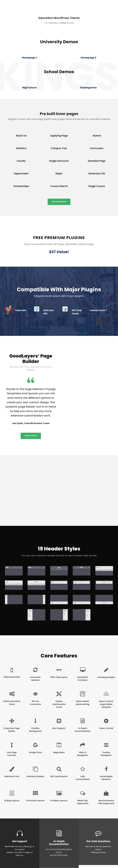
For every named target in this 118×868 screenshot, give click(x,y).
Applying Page (59, 136)
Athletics (21, 148)
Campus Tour (59, 148)
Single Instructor (59, 161)
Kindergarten (88, 88)
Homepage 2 (88, 58)
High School (29, 88)
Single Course (97, 186)
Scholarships (21, 186)
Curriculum (97, 148)
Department (21, 174)
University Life (97, 174)
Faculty (21, 161)
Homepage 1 (29, 58)
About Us (21, 136)
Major (59, 174)
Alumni (97, 136)
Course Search (59, 186)
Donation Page (97, 161)
